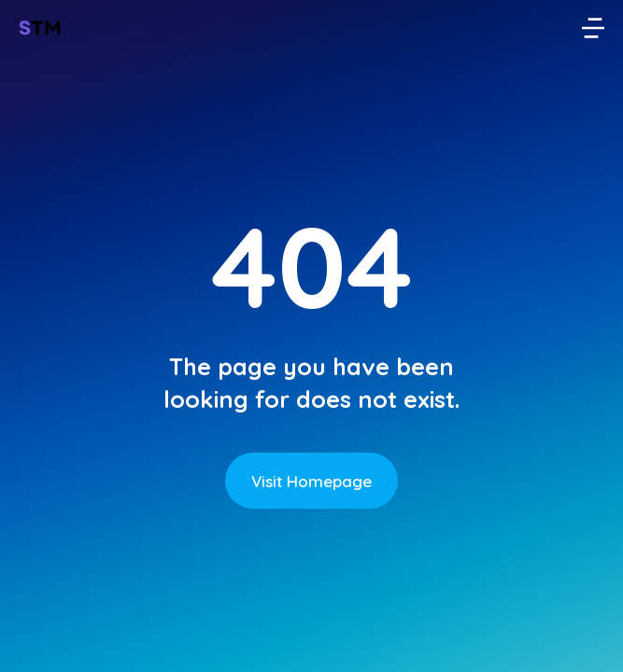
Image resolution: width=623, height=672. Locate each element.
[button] (593, 28)
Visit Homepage (311, 481)
